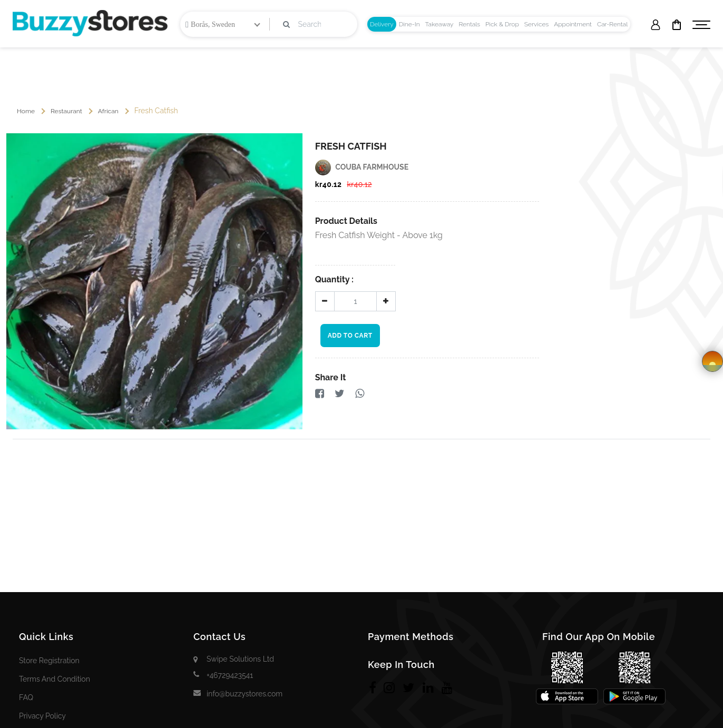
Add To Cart (350, 336)
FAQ (26, 697)
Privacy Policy (42, 716)
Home (26, 111)
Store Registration (49, 661)
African (108, 111)
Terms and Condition (55, 679)
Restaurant (66, 111)
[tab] (382, 24)
